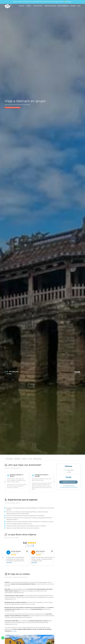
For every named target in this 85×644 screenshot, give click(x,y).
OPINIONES (73, 6)
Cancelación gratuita (69, 486)
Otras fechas (37, 459)
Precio (24, 459)
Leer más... (14, 631)
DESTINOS (22, 6)
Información (9, 459)
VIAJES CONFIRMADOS (63, 6)
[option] (17, 482)
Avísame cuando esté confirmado (69, 487)
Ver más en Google (30, 547)
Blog (79, 6)
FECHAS (29, 6)
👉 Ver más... (68, 2)
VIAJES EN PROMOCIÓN (50, 6)
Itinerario (17, 459)
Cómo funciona (38, 6)
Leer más (9, 563)
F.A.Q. (30, 459)
